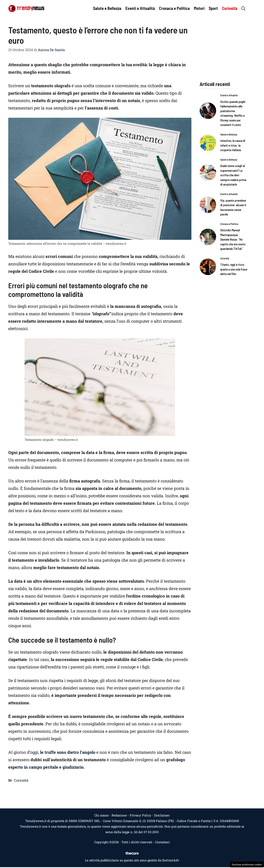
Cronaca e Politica (174, 8)
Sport (213, 8)
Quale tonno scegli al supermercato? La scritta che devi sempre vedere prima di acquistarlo (233, 175)
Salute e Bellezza (107, 8)
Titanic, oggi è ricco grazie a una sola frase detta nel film (234, 269)
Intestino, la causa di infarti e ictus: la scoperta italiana (233, 145)
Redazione (119, 815)
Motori (199, 8)
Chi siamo (101, 815)
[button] (243, 8)
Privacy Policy (140, 815)
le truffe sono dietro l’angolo (67, 752)
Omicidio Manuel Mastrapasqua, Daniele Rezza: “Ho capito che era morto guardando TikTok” (233, 239)
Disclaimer (162, 815)
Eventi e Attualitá (140, 8)
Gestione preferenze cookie (247, 864)
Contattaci (162, 842)
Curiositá (230, 8)
